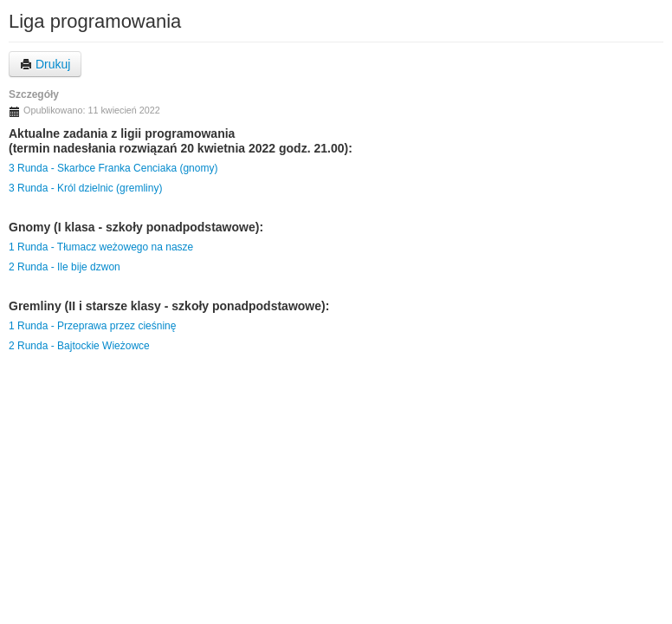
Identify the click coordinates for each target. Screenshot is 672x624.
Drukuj (45, 64)
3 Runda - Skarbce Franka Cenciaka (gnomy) (113, 168)
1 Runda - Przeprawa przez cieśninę (92, 326)
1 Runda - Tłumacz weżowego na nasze (101, 247)
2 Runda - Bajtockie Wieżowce (79, 346)
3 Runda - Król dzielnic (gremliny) (85, 188)
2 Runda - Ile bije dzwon (65, 267)
